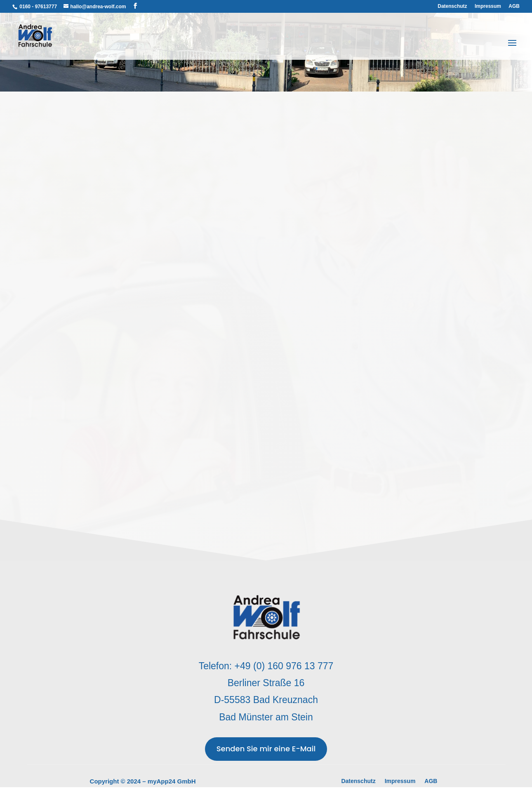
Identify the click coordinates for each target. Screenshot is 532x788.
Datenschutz (452, 6)
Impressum (488, 6)
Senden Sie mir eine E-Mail (266, 749)
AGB (514, 6)
